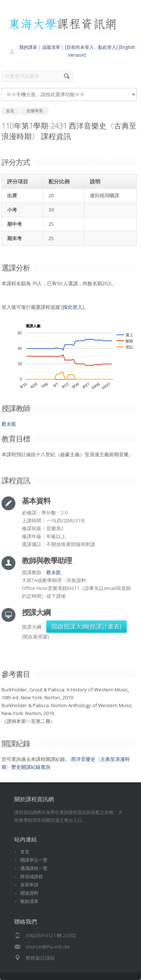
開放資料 (29, 893)
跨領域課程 (32, 876)
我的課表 (28, 47)
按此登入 (73, 307)
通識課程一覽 (34, 868)
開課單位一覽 (34, 860)
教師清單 (29, 901)
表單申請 (29, 885)
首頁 (25, 852)
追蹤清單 (51, 47)
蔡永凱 (9, 424)
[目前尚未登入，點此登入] (91, 47)
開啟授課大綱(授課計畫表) (86, 626)
